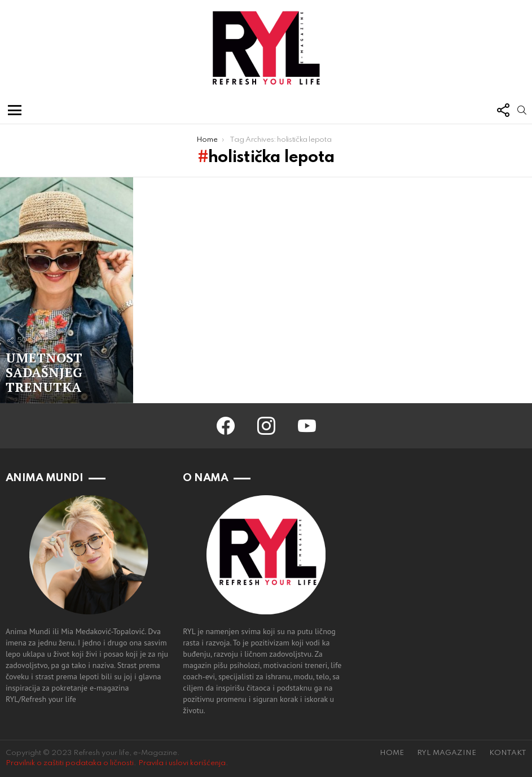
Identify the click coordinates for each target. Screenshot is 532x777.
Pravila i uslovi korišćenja (182, 763)
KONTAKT (508, 753)
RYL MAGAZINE (447, 753)
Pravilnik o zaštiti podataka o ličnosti (70, 763)
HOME (392, 753)
